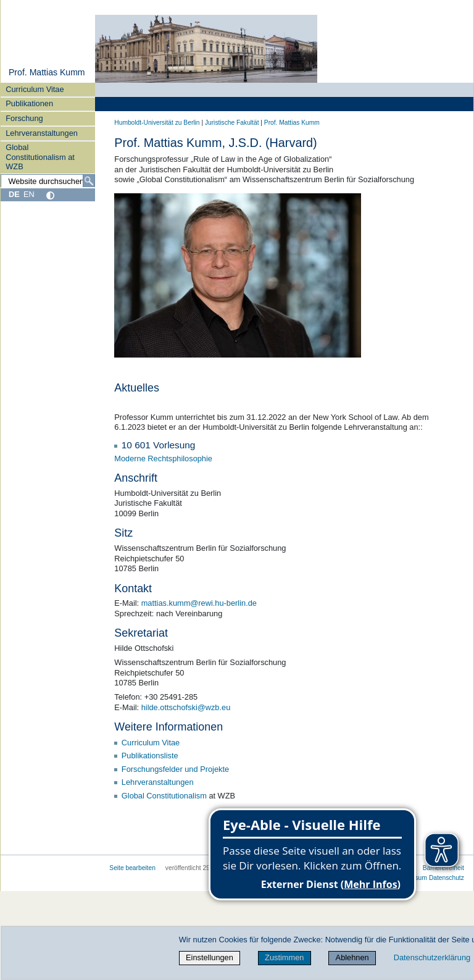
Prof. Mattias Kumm (47, 72)
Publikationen (29, 103)
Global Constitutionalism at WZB (40, 157)
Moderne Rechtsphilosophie (163, 459)
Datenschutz (447, 878)
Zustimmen (284, 957)
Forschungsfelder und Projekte (175, 769)
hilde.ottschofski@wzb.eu (186, 707)
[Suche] (89, 181)
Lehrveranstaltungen (42, 133)
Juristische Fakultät (232, 123)
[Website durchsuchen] (48, 181)
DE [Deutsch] (14, 194)
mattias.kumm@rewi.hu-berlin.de (199, 603)
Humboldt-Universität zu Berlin (157, 123)
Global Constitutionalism (164, 796)
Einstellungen (210, 957)
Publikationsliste (150, 756)
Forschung (24, 118)
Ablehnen (352, 957)
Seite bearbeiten (132, 868)
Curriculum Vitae (35, 89)
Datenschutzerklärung (432, 957)
